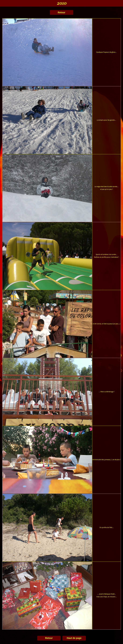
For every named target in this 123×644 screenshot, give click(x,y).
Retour (61, 12)
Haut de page (74, 638)
